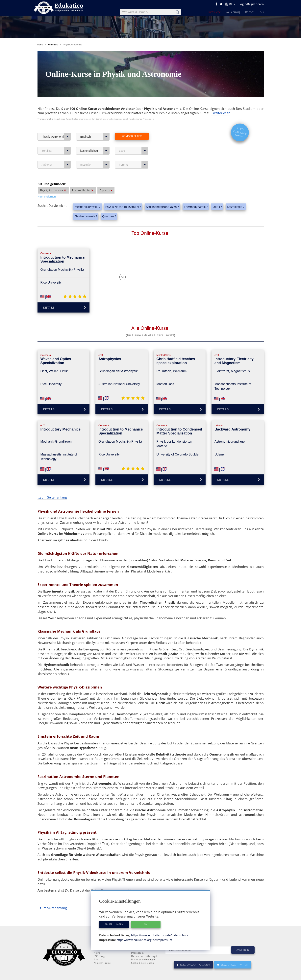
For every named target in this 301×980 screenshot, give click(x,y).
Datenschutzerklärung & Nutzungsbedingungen (144, 958)
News (97, 953)
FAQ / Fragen (100, 956)
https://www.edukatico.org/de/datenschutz (159, 935)
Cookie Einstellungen (142, 963)
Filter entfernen (47, 187)
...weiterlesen (221, 104)
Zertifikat (56, 141)
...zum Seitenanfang (52, 488)
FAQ (261, 12)
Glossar (98, 960)
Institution (95, 155)
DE (230, 4)
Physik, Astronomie (56, 127)
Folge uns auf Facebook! (193, 965)
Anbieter (56, 155)
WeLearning (233, 12)
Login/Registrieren (251, 4)
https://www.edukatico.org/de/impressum (144, 940)
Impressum (137, 953)
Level (134, 141)
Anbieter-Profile (102, 963)
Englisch (95, 127)
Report (249, 12)
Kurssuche (214, 12)
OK (146, 924)
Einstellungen (114, 924)
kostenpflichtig (95, 141)
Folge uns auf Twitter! (233, 965)
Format (134, 155)
